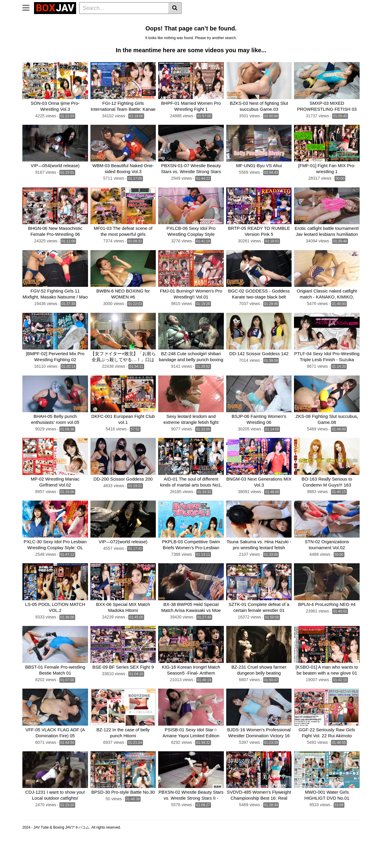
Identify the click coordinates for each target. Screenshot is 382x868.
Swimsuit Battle (106, 29)
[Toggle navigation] (28, 7)
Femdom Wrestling (84, 21)
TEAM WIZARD (142, 29)
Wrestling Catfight (284, 21)
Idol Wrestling (181, 21)
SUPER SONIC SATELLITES (289, 29)
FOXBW (235, 37)
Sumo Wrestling (40, 29)
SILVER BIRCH (337, 29)
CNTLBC (213, 37)
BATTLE (171, 29)
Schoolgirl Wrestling (295, 37)
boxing (192, 29)
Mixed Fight (73, 29)
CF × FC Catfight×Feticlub (230, 29)
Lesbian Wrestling (143, 21)
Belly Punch (212, 21)
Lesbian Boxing (245, 21)
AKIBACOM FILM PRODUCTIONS (117, 37)
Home (114, 21)
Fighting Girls (38, 37)
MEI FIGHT (68, 37)
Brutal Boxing (322, 21)
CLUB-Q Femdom (42, 21)
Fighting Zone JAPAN (177, 37)
